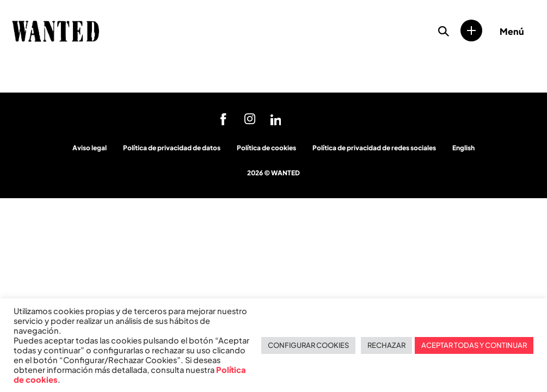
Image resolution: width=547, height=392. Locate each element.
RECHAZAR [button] (386, 345)
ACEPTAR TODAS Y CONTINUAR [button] (474, 345)
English (463, 148)
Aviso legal (90, 148)
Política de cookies (266, 148)
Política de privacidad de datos (172, 148)
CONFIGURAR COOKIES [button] (308, 345)
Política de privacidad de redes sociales (374, 148)
